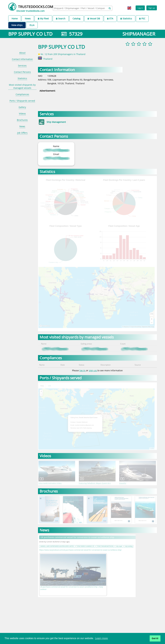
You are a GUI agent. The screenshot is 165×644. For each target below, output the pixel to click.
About (22, 53)
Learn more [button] (101, 638)
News (28, 19)
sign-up (93, 370)
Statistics (126, 19)
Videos (22, 114)
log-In (83, 370)
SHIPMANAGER (139, 34)
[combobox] (83, 8)
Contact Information (22, 59)
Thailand (48, 59)
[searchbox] (80, 8)
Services (22, 66)
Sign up (152, 8)
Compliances (22, 94)
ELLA (32, 25)
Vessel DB (94, 19)
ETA (110, 19)
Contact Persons (22, 72)
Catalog (76, 19)
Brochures (22, 120)
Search (61, 19)
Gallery (22, 107)
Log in (140, 8)
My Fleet (43, 19)
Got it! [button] (155, 638)
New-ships (17, 25)
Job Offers (22, 133)
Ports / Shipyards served (22, 101)
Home (15, 19)
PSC (142, 19)
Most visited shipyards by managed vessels (22, 86)
